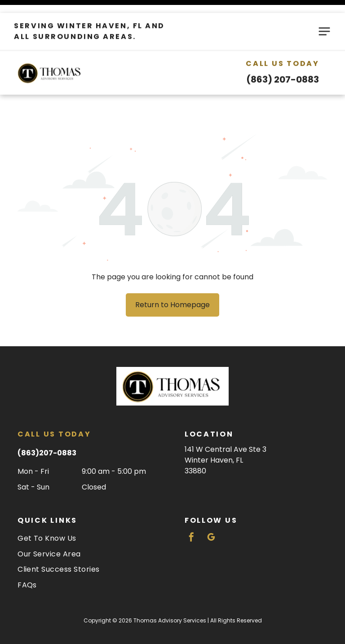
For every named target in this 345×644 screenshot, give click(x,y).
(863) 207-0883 (283, 66)
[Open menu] (324, 18)
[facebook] (191, 516)
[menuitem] (89, 516)
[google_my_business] (211, 516)
